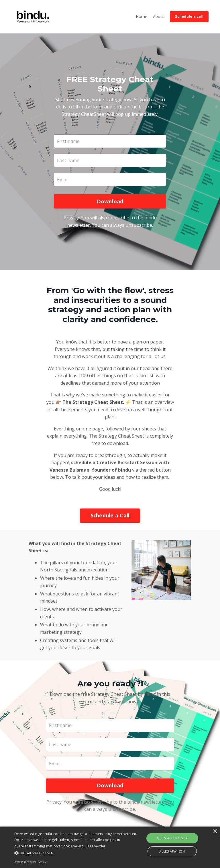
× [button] (215, 832)
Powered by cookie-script (31, 862)
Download (110, 202)
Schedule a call (189, 16)
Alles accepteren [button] (172, 838)
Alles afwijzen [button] (172, 851)
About (159, 16)
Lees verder (95, 846)
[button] (76, 853)
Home (142, 16)
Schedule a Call (110, 516)
